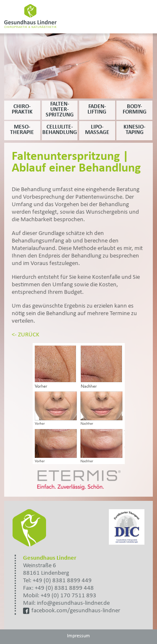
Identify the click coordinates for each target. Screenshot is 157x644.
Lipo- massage (97, 130)
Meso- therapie (22, 130)
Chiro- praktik (22, 109)
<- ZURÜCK (26, 335)
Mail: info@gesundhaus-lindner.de (66, 603)
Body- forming (135, 109)
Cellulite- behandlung (60, 130)
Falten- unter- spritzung (60, 110)
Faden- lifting (97, 109)
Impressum (78, 636)
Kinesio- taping (134, 130)
